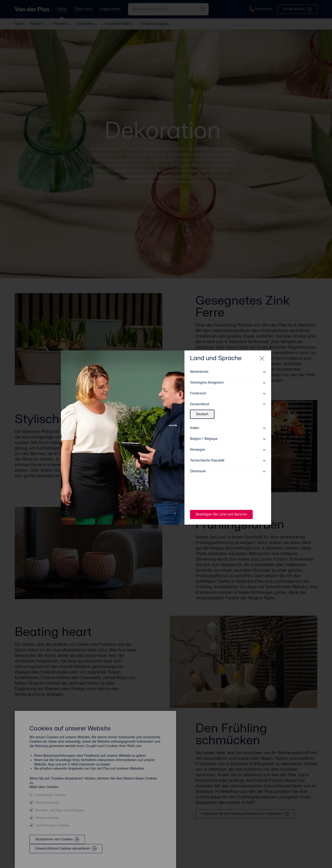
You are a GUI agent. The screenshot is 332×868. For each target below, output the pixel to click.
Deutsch (202, 411)
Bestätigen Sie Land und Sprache (221, 511)
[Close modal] (262, 355)
